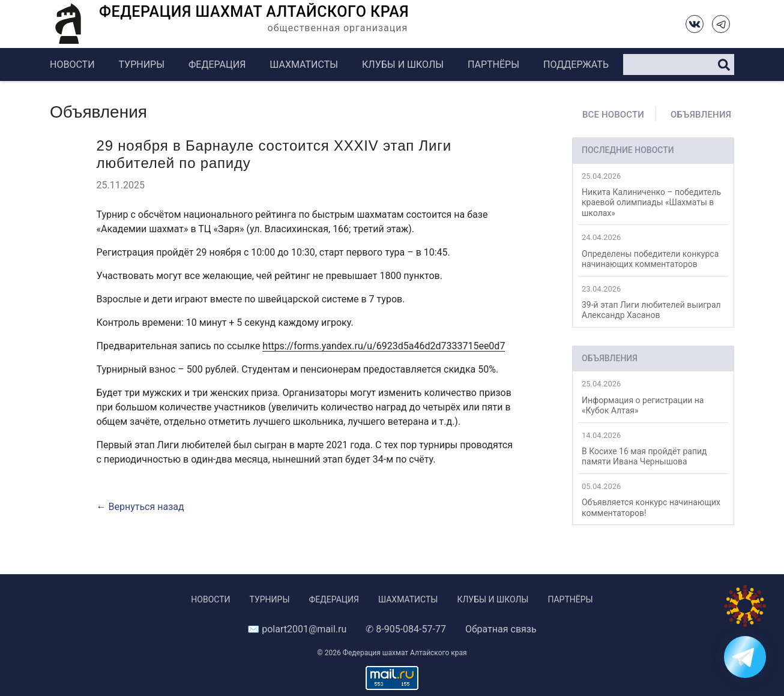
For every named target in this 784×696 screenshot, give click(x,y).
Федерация (217, 64)
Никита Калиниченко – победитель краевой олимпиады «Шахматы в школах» (653, 195)
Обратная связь (501, 629)
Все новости (613, 115)
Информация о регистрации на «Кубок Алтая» (653, 397)
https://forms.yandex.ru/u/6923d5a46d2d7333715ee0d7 (384, 346)
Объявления (701, 115)
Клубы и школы (403, 64)
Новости (72, 64)
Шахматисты (304, 64)
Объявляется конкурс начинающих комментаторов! (653, 500)
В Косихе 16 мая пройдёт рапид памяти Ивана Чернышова (653, 449)
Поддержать (576, 64)
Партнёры (493, 64)
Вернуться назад (146, 507)
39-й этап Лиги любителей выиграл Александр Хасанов (653, 302)
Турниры (142, 64)
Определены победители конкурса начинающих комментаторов (653, 251)
